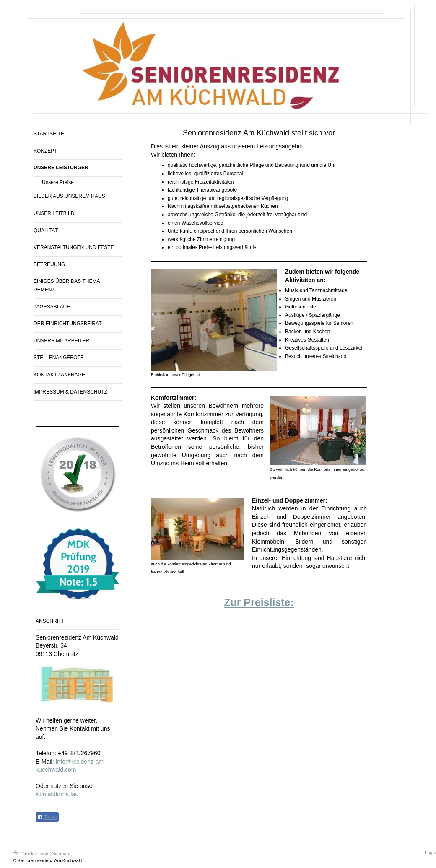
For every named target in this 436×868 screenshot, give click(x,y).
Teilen (47, 817)
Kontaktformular (56, 794)
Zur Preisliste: (259, 602)
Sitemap (60, 854)
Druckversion (31, 854)
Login (430, 852)
